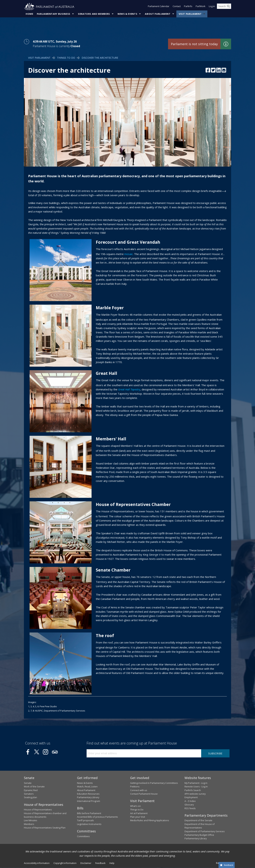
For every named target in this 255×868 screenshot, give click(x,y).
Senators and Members (94, 14)
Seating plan (30, 797)
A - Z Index (190, 801)
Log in (212, 7)
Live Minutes (31, 821)
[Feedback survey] (227, 865)
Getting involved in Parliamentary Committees (154, 783)
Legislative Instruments (89, 824)
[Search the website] (224, 7)
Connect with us (139, 790)
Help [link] (112, 863)
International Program (89, 801)
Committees (83, 836)
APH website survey (195, 794)
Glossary (189, 805)
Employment (191, 797)
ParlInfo (188, 7)
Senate (28, 783)
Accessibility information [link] (37, 863)
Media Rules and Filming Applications (150, 821)
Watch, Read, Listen (87, 787)
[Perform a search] (228, 7)
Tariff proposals (85, 821)
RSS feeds (190, 808)
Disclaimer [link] (86, 863)
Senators (29, 794)
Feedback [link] (100, 863)
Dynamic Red (31, 790)
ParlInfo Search (193, 790)
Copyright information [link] (65, 863)
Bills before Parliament (89, 813)
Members (29, 824)
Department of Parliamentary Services (205, 831)
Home (29, 14)
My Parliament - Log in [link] (196, 783)
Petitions (135, 787)
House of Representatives (38, 810)
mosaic (129, 254)
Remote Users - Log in (196, 787)
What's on (135, 806)
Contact (177, 7)
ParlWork (201, 7)
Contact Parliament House (144, 794)
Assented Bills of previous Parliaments (97, 817)
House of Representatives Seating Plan (45, 828)
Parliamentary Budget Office (199, 835)
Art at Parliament (139, 813)
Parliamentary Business (54, 14)
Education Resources (88, 794)
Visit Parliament (190, 14)
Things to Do (66, 58)
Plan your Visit (138, 817)
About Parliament (158, 14)
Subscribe (215, 754)
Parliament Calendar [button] (159, 7)
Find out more (226, 44)
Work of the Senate (34, 787)
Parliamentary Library (88, 797)
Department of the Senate (198, 821)
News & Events (127, 14)
